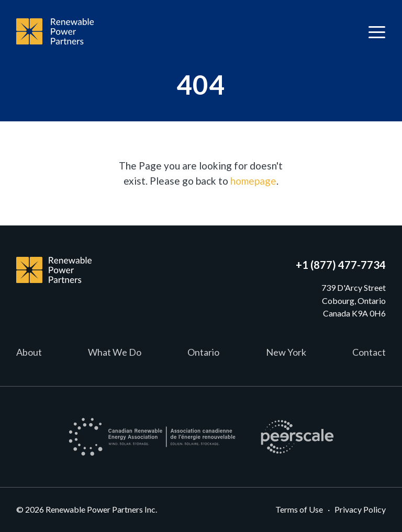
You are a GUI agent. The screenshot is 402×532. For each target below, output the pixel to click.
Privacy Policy (360, 509)
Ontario (203, 352)
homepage (253, 181)
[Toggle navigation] (377, 32)
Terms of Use (299, 509)
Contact (369, 352)
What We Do (115, 352)
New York (286, 352)
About (29, 352)
